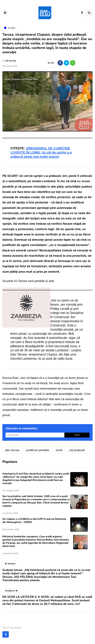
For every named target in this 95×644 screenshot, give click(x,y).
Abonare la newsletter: (22, 428)
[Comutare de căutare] (89, 13)
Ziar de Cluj (11, 61)
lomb (59, 450)
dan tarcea (12, 450)
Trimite (77, 435)
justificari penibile (38, 450)
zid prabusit (77, 450)
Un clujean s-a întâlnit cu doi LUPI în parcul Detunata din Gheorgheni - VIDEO (34, 521)
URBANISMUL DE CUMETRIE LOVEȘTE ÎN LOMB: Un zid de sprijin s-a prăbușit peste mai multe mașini (41, 152)
